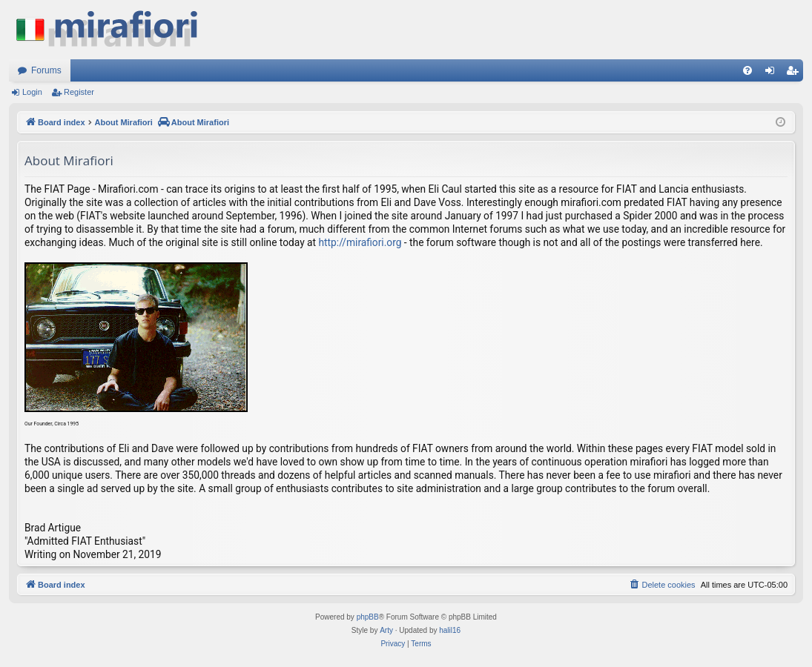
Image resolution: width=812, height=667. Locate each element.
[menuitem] (747, 70)
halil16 (450, 630)
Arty (386, 630)
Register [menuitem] (795, 73)
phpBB (368, 617)
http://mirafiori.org (360, 242)
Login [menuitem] (773, 73)
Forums (46, 70)
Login (32, 92)
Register (79, 92)
